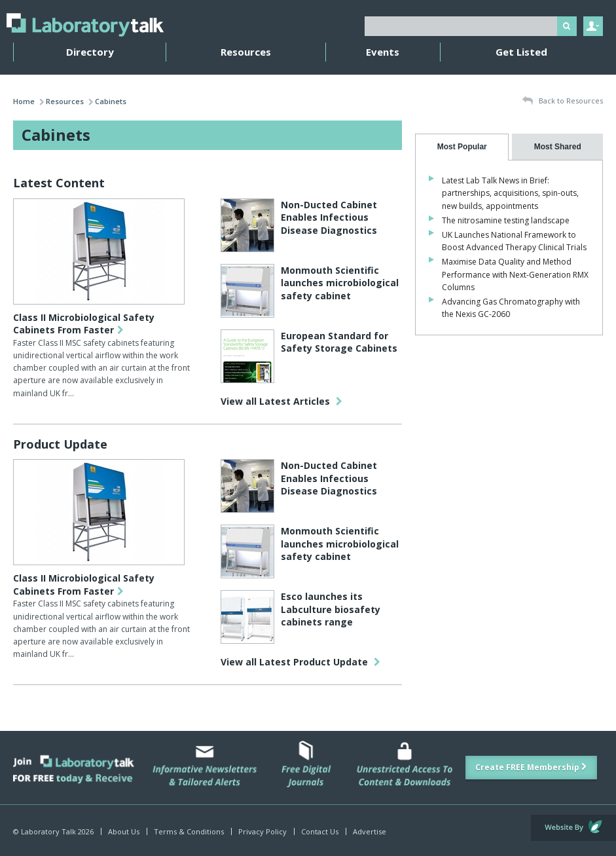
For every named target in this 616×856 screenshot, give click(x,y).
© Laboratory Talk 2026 (53, 831)
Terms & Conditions (189, 831)
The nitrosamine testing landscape (506, 220)
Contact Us (320, 831)
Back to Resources (563, 101)
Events (383, 52)
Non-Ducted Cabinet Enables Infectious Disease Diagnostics (329, 217)
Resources (246, 52)
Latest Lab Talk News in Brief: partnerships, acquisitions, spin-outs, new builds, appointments (510, 193)
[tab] (462, 147)
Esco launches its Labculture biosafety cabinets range (331, 609)
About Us (124, 831)
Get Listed (521, 52)
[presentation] (462, 147)
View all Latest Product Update (300, 662)
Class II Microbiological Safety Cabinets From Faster (84, 324)
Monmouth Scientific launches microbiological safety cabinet (340, 283)
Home (24, 101)
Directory (90, 52)
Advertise (370, 831)
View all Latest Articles (281, 401)
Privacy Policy (263, 831)
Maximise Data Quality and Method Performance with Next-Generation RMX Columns (515, 274)
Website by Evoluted (573, 828)
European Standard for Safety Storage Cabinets (339, 342)
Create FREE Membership (531, 767)
